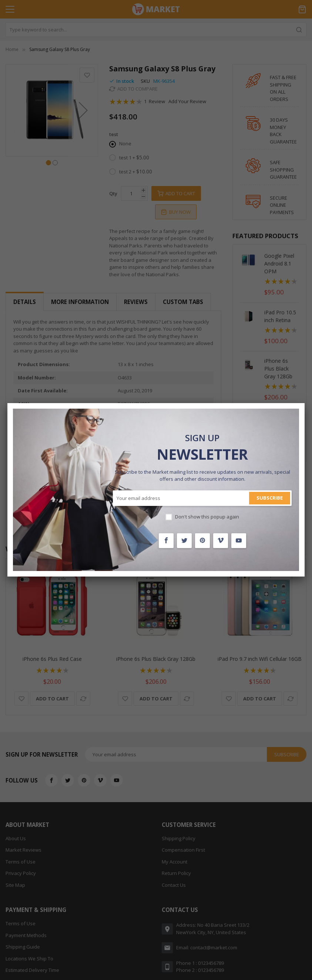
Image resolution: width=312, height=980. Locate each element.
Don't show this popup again (207, 517)
